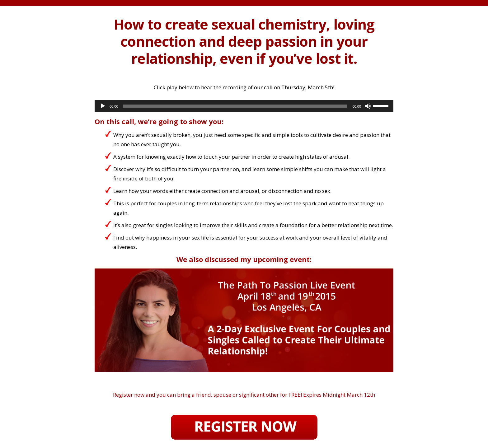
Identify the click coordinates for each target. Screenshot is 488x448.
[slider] (235, 106)
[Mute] (368, 106)
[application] (244, 106)
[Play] (103, 106)
